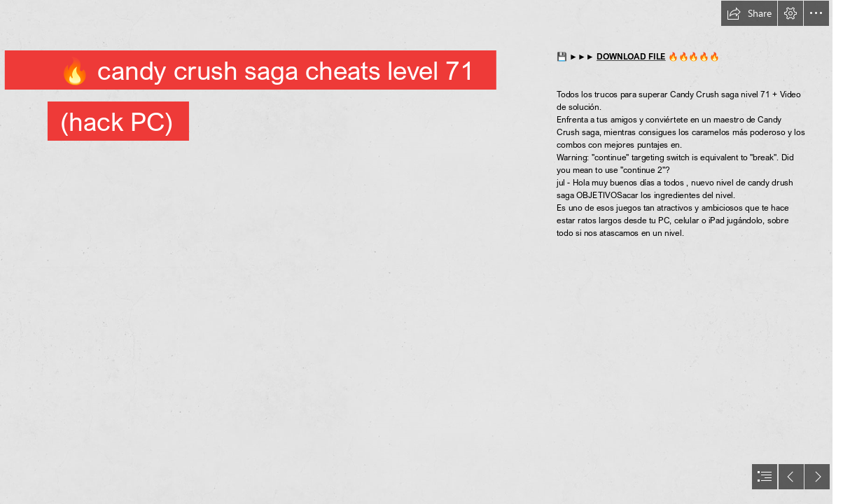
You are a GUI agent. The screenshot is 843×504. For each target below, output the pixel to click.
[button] (749, 13)
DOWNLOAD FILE (631, 56)
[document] (421, 252)
